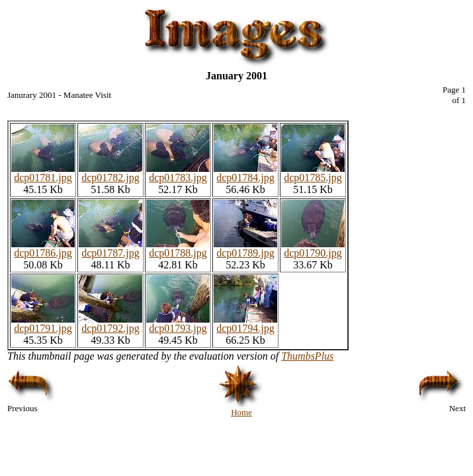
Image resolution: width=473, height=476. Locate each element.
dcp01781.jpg (43, 173)
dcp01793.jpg (178, 324)
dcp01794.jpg (245, 324)
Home (241, 408)
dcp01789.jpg (245, 248)
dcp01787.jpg (110, 248)
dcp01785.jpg (313, 173)
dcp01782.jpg (110, 173)
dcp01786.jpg (43, 248)
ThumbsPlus (307, 356)
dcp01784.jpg (245, 173)
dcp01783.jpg (178, 173)
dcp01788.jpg (178, 248)
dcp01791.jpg (43, 324)
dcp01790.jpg (313, 248)
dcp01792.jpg (110, 324)
